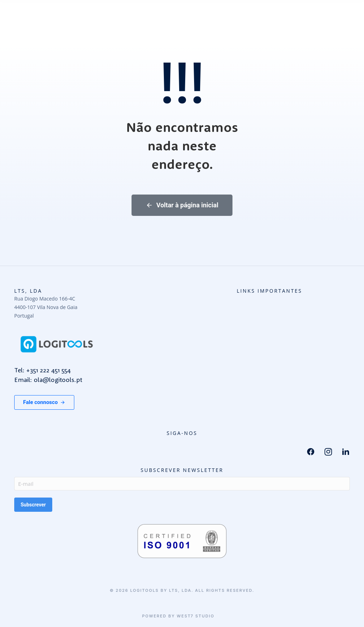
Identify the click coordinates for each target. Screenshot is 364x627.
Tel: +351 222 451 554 (42, 370)
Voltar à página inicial (182, 205)
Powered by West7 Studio (178, 616)
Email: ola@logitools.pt (48, 380)
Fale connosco (44, 402)
